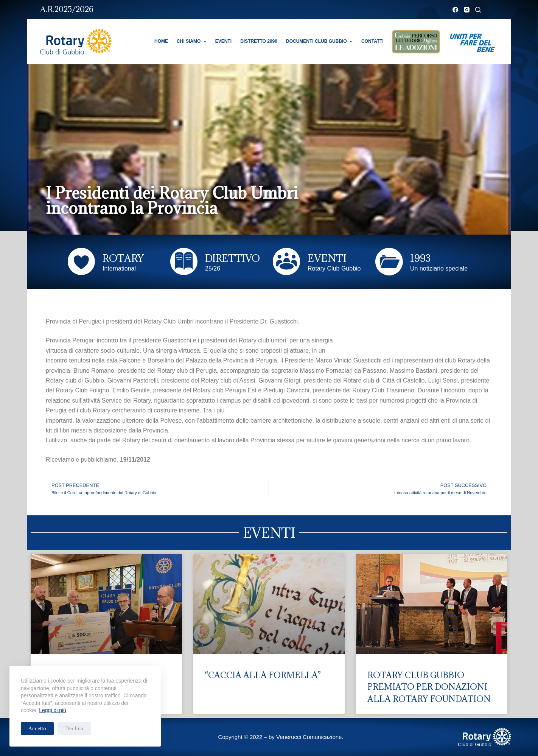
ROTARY (123, 258)
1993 (420, 258)
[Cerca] (478, 10)
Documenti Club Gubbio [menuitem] (320, 42)
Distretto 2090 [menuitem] (259, 41)
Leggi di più (53, 710)
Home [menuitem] (161, 41)
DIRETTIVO (232, 258)
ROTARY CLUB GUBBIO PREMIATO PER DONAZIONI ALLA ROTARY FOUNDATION (429, 687)
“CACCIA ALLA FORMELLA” (263, 675)
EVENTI (327, 258)
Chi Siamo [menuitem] (193, 42)
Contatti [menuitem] (372, 41)
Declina (74, 728)
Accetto (37, 728)
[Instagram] (467, 10)
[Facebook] (455, 10)
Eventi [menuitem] (223, 41)
